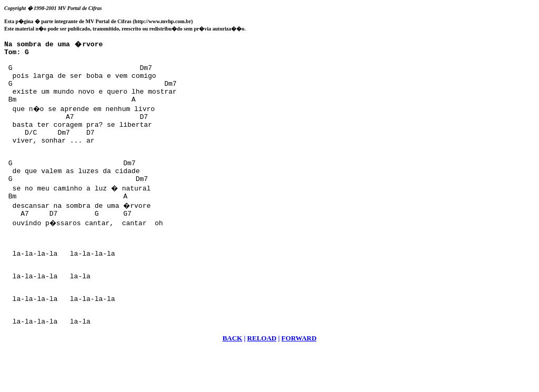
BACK (233, 379)
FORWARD (299, 379)
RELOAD (262, 379)
